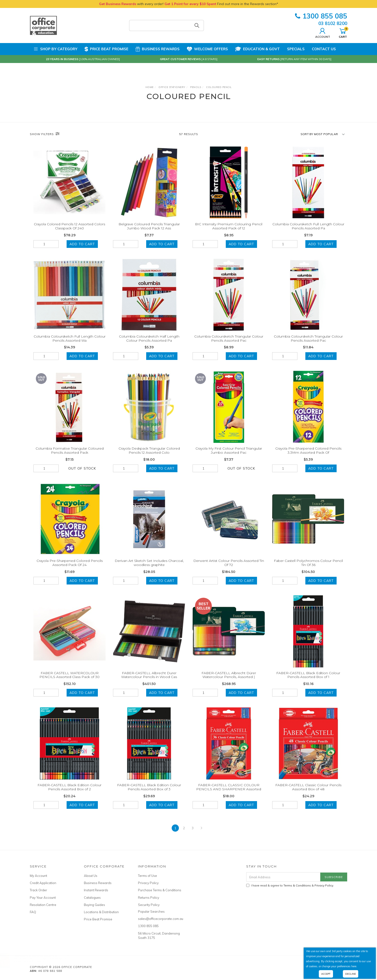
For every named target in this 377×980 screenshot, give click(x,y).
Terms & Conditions (297, 885)
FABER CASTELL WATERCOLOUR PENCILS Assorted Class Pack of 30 (69, 680)
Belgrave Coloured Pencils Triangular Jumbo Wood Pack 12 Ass (149, 226)
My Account (38, 876)
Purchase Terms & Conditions (160, 890)
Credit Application (43, 883)
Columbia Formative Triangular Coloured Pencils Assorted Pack (70, 456)
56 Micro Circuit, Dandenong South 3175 (159, 936)
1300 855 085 (321, 16)
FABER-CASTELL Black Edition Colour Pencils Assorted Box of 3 (149, 792)
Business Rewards (158, 49)
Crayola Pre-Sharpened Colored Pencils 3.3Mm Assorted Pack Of (308, 456)
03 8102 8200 (333, 23)
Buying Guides (94, 905)
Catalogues (92, 898)
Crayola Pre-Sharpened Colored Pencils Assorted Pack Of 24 (70, 568)
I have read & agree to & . (290, 885)
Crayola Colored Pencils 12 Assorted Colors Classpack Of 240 (69, 226)
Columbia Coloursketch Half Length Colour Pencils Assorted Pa (149, 344)
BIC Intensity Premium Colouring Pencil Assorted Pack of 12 (229, 226)
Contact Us (324, 49)
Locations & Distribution (101, 912)
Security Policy (149, 905)
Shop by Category (55, 49)
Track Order (38, 890)
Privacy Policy (148, 883)
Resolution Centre (43, 905)
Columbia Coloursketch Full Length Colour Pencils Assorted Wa (70, 344)
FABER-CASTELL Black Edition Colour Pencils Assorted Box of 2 (69, 792)
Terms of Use (148, 876)
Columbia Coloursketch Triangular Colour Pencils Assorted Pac (229, 344)
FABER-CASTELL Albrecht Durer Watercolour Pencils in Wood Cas (149, 680)
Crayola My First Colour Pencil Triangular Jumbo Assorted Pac (229, 456)
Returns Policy (149, 898)
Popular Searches (151, 911)
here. (354, 966)
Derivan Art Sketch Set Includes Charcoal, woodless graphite (149, 568)
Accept (326, 974)
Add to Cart (82, 244)
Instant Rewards (96, 890)
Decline (351, 974)
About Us (91, 876)
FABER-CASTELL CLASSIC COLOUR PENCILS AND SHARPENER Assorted (229, 792)
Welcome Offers (207, 47)
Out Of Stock (82, 474)
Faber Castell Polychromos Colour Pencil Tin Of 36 (308, 568)
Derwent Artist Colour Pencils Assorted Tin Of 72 (229, 568)
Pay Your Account (43, 898)
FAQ (33, 912)
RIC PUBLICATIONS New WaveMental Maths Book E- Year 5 (45, 960)
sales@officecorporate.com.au (160, 919)
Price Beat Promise (107, 49)
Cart (343, 32)
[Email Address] (283, 877)
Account (323, 32)
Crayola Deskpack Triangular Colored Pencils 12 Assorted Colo (149, 456)
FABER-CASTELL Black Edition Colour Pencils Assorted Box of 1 (308, 680)
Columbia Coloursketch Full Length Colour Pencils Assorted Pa (308, 226)
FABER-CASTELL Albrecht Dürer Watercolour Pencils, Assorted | (229, 680)
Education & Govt (258, 49)
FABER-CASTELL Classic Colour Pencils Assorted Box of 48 (308, 792)
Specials (296, 49)
